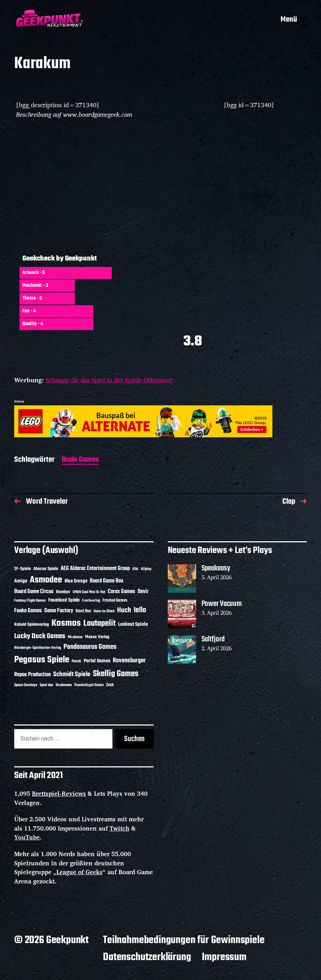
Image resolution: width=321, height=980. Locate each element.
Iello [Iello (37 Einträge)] (140, 610)
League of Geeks (79, 872)
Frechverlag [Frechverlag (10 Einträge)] (91, 601)
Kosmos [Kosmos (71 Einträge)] (66, 623)
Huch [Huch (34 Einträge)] (124, 610)
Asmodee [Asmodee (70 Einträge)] (46, 580)
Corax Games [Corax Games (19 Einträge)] (121, 592)
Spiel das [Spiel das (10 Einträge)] (46, 685)
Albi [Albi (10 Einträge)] (135, 569)
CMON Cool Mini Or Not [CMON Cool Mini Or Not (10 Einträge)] (89, 592)
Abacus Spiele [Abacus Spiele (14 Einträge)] (46, 569)
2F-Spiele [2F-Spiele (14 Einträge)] (23, 569)
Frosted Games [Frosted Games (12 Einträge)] (115, 601)
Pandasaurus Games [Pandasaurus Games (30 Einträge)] (90, 647)
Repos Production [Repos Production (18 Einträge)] (32, 675)
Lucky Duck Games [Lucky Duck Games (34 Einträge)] (40, 636)
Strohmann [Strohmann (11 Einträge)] (64, 685)
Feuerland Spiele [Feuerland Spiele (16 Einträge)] (64, 600)
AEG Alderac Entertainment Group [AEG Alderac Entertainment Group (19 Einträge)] (95, 569)
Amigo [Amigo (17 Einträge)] (21, 581)
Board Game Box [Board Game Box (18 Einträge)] (107, 581)
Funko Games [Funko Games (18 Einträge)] (28, 611)
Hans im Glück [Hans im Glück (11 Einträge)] (104, 611)
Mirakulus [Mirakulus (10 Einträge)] (75, 637)
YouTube (27, 837)
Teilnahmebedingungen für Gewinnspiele (184, 940)
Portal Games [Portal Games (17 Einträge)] (97, 661)
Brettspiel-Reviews (59, 793)
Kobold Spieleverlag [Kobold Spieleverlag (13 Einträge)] (32, 625)
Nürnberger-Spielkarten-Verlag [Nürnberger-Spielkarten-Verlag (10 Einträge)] (38, 648)
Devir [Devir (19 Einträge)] (143, 592)
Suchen (134, 739)
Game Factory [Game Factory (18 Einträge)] (59, 611)
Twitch (120, 828)
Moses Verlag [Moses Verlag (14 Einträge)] (97, 637)
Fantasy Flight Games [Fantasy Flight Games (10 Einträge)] (30, 601)
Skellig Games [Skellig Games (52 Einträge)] (116, 674)
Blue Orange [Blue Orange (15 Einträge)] (76, 581)
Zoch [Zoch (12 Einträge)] (110, 685)
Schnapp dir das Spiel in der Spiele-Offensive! (109, 380)
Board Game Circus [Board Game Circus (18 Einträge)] (34, 592)
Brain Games (80, 460)
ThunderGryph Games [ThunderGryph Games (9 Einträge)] (89, 685)
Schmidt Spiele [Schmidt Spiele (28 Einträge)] (72, 675)
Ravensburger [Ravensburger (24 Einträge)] (129, 661)
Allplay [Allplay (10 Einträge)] (146, 569)
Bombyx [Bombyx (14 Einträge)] (63, 592)
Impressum (224, 957)
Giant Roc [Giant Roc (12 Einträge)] (83, 611)
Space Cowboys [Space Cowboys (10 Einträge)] (26, 685)
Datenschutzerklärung (147, 957)
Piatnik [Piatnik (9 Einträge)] (76, 661)
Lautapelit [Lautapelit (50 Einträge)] (99, 624)
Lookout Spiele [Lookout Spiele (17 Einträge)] (133, 625)
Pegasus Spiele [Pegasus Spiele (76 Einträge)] (42, 660)
